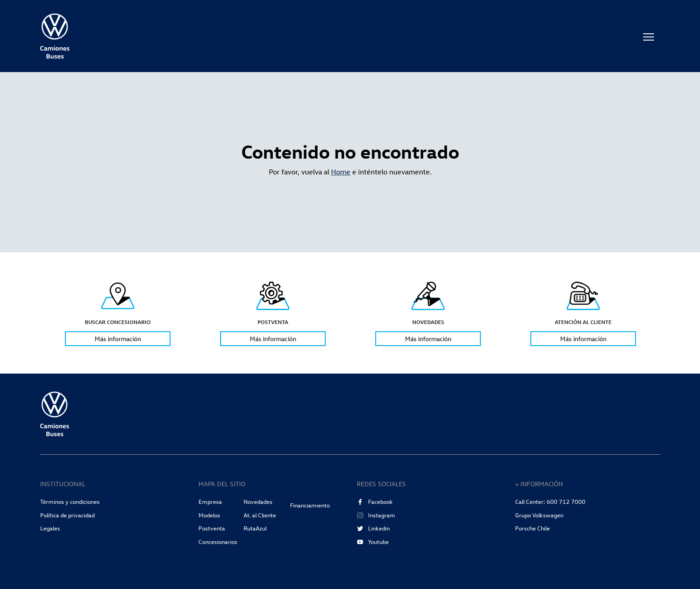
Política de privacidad (67, 515)
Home (341, 172)
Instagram (376, 515)
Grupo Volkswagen (539, 515)
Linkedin (373, 528)
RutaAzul (255, 528)
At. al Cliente (260, 515)
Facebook (375, 502)
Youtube (373, 542)
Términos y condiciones (70, 502)
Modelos (209, 515)
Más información (118, 339)
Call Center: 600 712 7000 (550, 502)
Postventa (212, 528)
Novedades (258, 502)
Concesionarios (218, 542)
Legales (50, 528)
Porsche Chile (532, 528)
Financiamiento (310, 505)
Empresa (210, 502)
